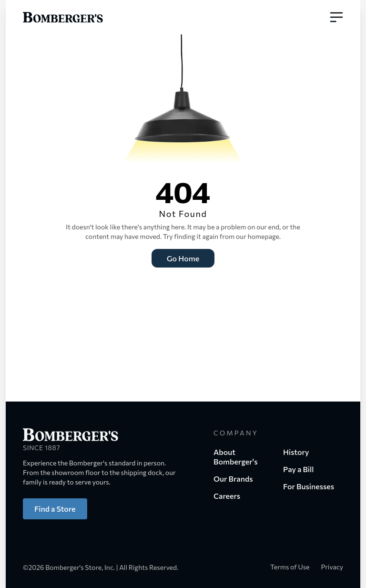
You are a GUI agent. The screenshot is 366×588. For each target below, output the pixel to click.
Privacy (332, 567)
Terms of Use (290, 567)
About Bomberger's (235, 457)
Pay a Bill (298, 469)
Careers (227, 496)
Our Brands (233, 479)
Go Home (183, 258)
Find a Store (55, 509)
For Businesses (309, 486)
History (296, 452)
